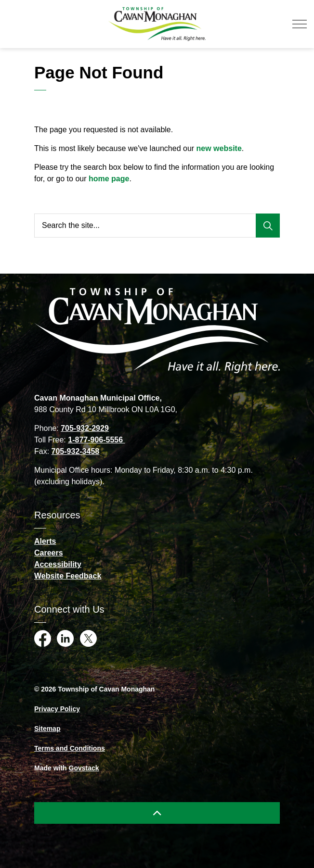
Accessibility (58, 564)
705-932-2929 (85, 428)
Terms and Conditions (70, 748)
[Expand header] (300, 24)
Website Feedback (68, 576)
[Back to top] (157, 813)
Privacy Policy (57, 709)
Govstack (84, 768)
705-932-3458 (76, 451)
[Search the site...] (157, 226)
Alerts (45, 541)
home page (109, 179)
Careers (49, 553)
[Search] (268, 226)
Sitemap (47, 729)
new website (219, 148)
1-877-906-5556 (96, 440)
